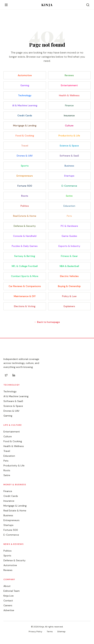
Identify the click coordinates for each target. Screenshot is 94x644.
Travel (25, 146)
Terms (50, 632)
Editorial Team (12, 591)
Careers (8, 605)
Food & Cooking (25, 136)
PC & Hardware (69, 226)
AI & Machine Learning (25, 105)
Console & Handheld (25, 236)
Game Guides (69, 236)
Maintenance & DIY (25, 296)
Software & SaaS (69, 156)
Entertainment (69, 85)
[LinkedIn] (14, 375)
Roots (25, 196)
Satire (69, 196)
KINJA (47, 5)
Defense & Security (25, 226)
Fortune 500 (25, 186)
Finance (69, 105)
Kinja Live (9, 596)
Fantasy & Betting (25, 256)
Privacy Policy (35, 632)
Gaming (25, 85)
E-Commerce (69, 186)
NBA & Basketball (69, 266)
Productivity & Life (69, 136)
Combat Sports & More (25, 276)
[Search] (88, 5)
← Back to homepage (47, 322)
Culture (69, 126)
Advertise (9, 610)
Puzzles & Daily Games (25, 246)
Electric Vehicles (69, 276)
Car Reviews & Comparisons (25, 286)
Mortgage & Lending (25, 126)
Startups (69, 176)
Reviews (69, 75)
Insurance (69, 115)
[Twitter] (6, 375)
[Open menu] (6, 5)
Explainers (69, 306)
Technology (25, 95)
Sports (25, 166)
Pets (69, 216)
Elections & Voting (25, 306)
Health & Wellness (69, 95)
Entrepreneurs (25, 176)
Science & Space (69, 146)
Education (69, 206)
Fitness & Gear (69, 256)
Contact (8, 601)
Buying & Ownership (69, 286)
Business (69, 166)
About (7, 586)
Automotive (25, 75)
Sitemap (61, 632)
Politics (25, 206)
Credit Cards (25, 115)
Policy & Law (69, 296)
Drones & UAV (25, 156)
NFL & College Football (25, 266)
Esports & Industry (69, 246)
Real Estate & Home (25, 216)
